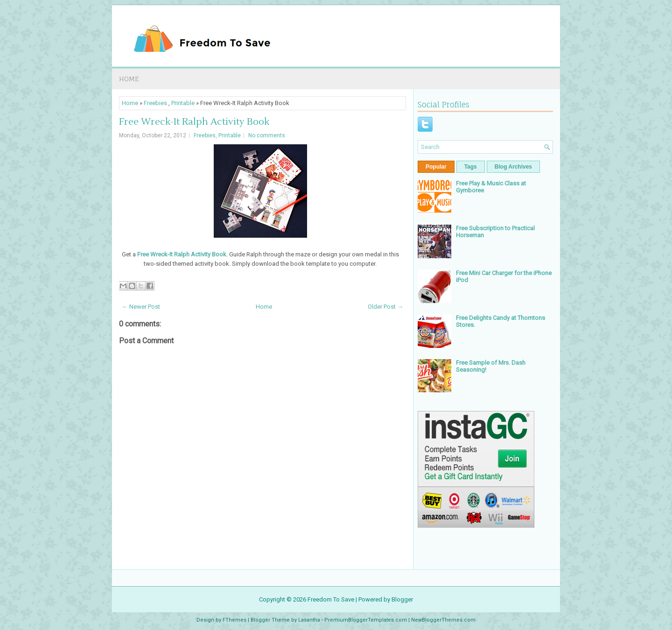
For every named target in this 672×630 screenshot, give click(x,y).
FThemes (234, 620)
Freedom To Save (331, 599)
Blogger (402, 599)
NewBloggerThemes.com (443, 620)
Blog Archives (513, 167)
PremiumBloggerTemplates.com (366, 620)
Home (129, 79)
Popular (436, 167)
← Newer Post (141, 307)
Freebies (155, 103)
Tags (471, 167)
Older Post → (385, 307)
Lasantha (309, 620)
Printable (183, 103)
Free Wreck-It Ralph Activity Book (194, 122)
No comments (267, 135)
